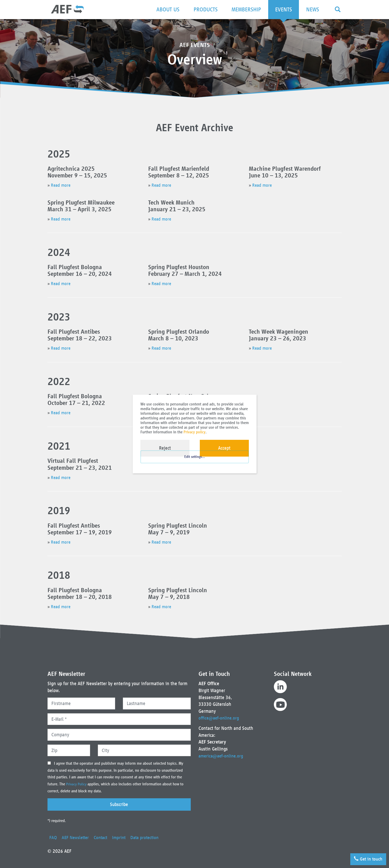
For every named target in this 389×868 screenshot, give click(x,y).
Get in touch (366, 858)
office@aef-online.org (220, 718)
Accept (224, 448)
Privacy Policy (78, 784)
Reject (165, 448)
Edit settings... (195, 461)
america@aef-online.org (222, 756)
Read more (61, 185)
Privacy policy (194, 432)
